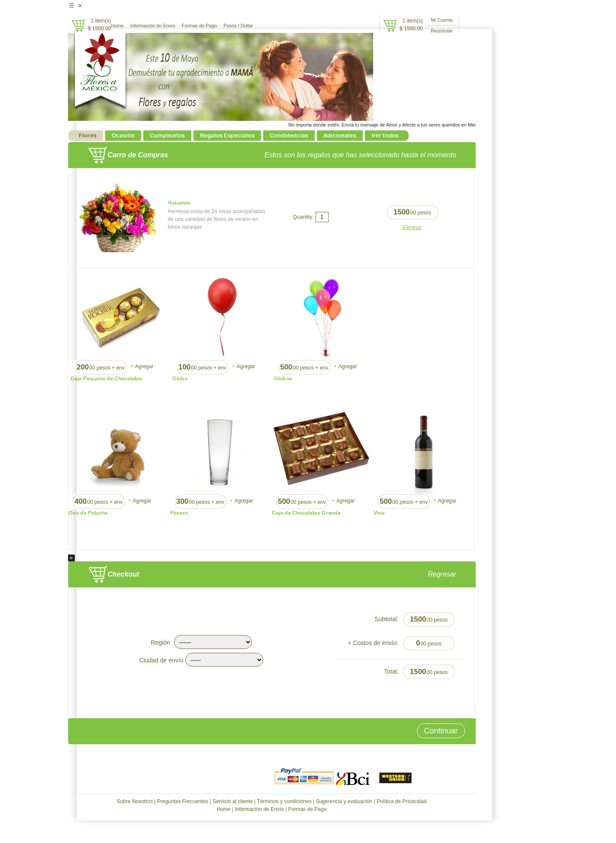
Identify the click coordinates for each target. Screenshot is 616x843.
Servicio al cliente (233, 801)
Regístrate (442, 31)
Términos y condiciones (284, 801)
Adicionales (340, 135)
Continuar (441, 731)
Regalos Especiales (227, 135)
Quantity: (303, 217)
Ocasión (123, 135)
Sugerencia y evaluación (344, 801)
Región (160, 642)
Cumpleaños (167, 135)
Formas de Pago (199, 26)
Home (118, 26)
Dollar (247, 26)
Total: (391, 671)
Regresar (452, 574)
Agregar (144, 366)
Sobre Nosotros (135, 801)
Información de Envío (153, 26)
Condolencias (289, 135)
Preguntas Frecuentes (183, 801)
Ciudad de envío (161, 660)
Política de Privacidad (402, 801)
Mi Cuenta (442, 20)
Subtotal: (386, 619)
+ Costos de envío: (373, 643)
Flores (88, 135)
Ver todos (385, 135)
